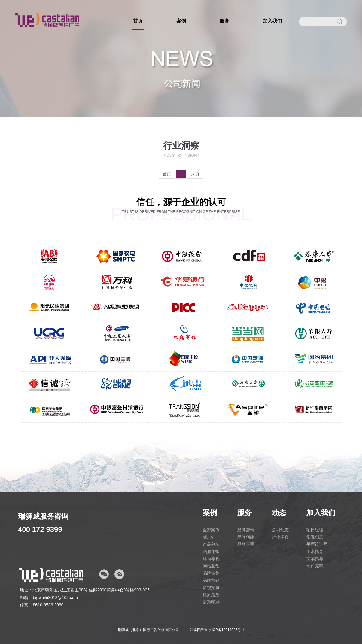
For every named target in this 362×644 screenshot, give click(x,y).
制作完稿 (315, 566)
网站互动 (211, 566)
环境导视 (211, 559)
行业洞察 (280, 537)
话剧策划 (211, 595)
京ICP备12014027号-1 (226, 630)
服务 (224, 21)
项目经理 (315, 530)
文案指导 (315, 559)
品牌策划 (211, 573)
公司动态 (280, 530)
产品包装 (211, 544)
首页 (138, 21)
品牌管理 (246, 544)
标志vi (208, 537)
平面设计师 (317, 544)
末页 (195, 174)
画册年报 (211, 551)
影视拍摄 (211, 588)
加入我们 (272, 21)
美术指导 (315, 551)
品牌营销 (211, 580)
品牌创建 (246, 537)
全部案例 (211, 530)
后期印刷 (211, 602)
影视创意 (315, 537)
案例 (181, 21)
